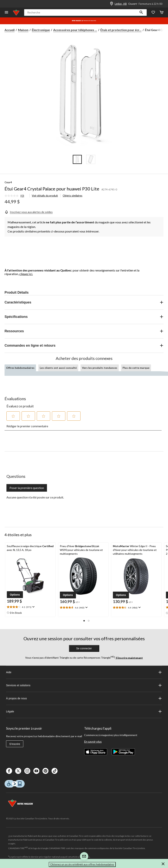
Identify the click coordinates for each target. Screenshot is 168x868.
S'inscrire (15, 744)
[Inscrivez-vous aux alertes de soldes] (29, 212)
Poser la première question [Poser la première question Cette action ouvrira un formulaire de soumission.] (27, 488)
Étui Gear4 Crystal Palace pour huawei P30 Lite (52, 189)
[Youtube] (36, 771)
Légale (84, 711)
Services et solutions (84, 685)
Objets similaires (73, 195)
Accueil (10, 30)
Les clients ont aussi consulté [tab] (58, 368)
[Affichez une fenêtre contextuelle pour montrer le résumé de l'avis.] (33, 607)
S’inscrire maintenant (129, 658)
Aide (84, 672)
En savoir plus (93, 741)
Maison (23, 30)
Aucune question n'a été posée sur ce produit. (35, 497)
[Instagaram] (27, 771)
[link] (16, 196)
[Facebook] (9, 771)
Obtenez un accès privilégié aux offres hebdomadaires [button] (82, 864)
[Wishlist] (153, 13)
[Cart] (162, 13)
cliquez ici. (26, 274)
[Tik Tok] (55, 771)
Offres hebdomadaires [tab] (20, 368)
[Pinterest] (45, 771)
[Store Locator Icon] (112, 4)
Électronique (41, 30)
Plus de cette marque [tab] (136, 368)
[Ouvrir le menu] (6, 13)
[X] (18, 771)
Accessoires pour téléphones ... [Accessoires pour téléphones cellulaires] (75, 30)
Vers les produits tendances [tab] (100, 368)
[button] (141, 12)
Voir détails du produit (45, 195)
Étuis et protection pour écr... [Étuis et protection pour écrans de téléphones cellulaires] (121, 30)
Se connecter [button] (84, 648)
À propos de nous (84, 698)
